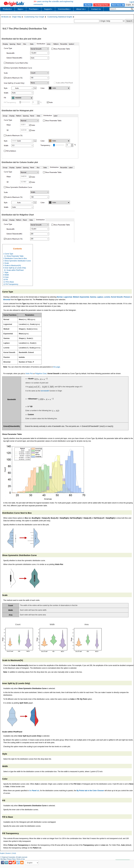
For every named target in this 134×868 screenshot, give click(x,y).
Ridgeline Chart (41, 374)
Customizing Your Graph (34, 17)
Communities (64, 9)
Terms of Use (21, 859)
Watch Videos (118, 5)
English (2, 853)
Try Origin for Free (102, 5)
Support (48, 9)
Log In (132, 2)
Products (7, 9)
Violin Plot (29, 374)
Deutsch (8, 853)
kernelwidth (45, 391)
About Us (81, 9)
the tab (34, 791)
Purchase (34, 9)
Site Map (3, 859)
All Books (5, 17)
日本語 (14, 853)
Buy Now (88, 5)
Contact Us (96, 9)
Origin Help (17, 17)
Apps (20, 9)
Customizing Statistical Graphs (60, 17)
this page (57, 367)
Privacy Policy (11, 859)
